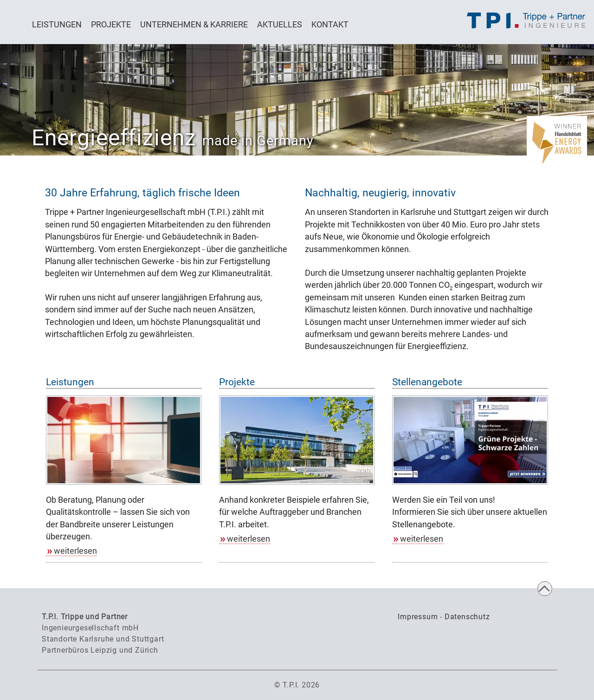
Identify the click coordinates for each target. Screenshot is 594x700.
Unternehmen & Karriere (194, 25)
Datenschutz (467, 617)
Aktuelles (280, 25)
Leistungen (57, 25)
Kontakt (330, 25)
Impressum (418, 617)
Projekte (111, 25)
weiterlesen (75, 551)
